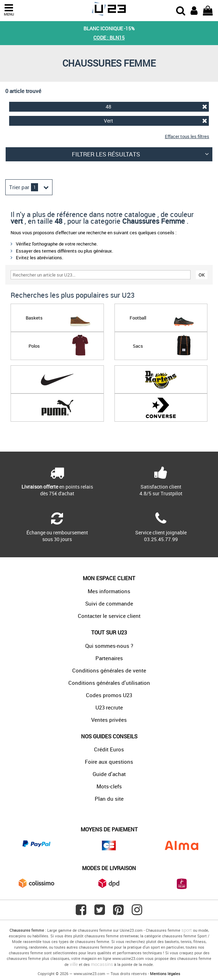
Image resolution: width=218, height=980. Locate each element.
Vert (156, 121)
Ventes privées (109, 720)
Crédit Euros (109, 749)
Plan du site (109, 799)
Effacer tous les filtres (187, 136)
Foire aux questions (109, 762)
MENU (9, 10)
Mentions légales (165, 973)
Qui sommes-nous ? (109, 646)
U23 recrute (109, 707)
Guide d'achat (109, 774)
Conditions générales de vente (109, 670)
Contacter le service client (109, 616)
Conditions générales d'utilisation (109, 683)
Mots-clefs (109, 786)
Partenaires (109, 658)
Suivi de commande (109, 603)
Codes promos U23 (109, 695)
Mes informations (109, 591)
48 (157, 107)
